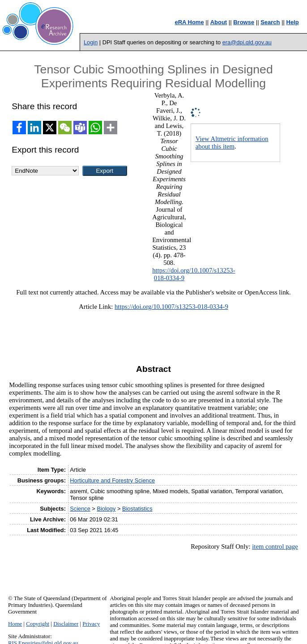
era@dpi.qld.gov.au (247, 42)
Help (293, 22)
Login (91, 42)
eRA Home (189, 22)
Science (80, 509)
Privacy (91, 624)
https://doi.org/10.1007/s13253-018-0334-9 (171, 307)
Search (270, 22)
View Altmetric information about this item (232, 143)
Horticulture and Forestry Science (112, 480)
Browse (244, 22)
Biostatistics (137, 509)
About (219, 22)
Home (15, 624)
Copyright (38, 624)
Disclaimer (66, 624)
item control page (275, 546)
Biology (106, 509)
